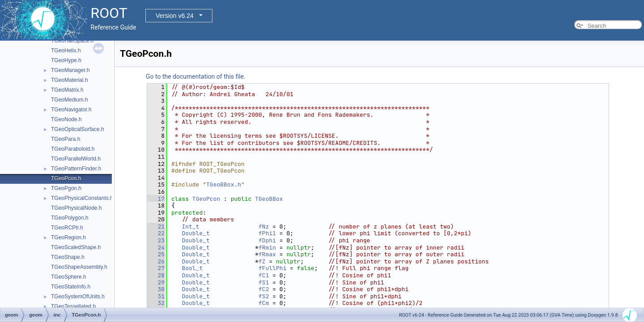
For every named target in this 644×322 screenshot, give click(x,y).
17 (156, 199)
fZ (262, 261)
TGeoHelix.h (66, 51)
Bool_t (192, 268)
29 (156, 282)
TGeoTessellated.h (73, 306)
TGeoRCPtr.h (67, 228)
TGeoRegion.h (68, 237)
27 (156, 268)
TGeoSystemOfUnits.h (78, 297)
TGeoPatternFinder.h (76, 169)
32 (156, 303)
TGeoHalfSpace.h (72, 41)
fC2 (264, 289)
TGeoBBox (269, 199)
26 (156, 261)
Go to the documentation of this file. (196, 76)
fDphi (267, 240)
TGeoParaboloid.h (73, 149)
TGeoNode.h (66, 119)
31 (156, 296)
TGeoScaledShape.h (76, 247)
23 (156, 240)
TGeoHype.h (66, 60)
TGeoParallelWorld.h (76, 159)
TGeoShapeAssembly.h (79, 267)
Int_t (190, 227)
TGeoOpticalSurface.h (78, 129)
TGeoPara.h (66, 139)
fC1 (264, 275)
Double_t (195, 233)
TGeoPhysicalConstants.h (82, 198)
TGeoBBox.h (224, 184)
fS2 (264, 296)
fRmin (267, 248)
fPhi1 (267, 233)
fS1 (264, 282)
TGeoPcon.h (66, 178)
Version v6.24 (175, 16)
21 (156, 227)
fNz (264, 227)
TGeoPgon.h (66, 188)
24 (156, 248)
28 (156, 275)
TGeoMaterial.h (70, 80)
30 (156, 289)
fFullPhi (272, 268)
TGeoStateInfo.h (71, 287)
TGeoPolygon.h (70, 218)
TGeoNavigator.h (71, 110)
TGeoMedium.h (70, 100)
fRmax (267, 254)
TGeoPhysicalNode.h (76, 208)
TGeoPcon (206, 199)
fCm (264, 303)
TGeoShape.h (68, 257)
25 (156, 254)
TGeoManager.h (70, 70)
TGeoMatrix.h (67, 90)
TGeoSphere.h (69, 277)
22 (156, 233)
